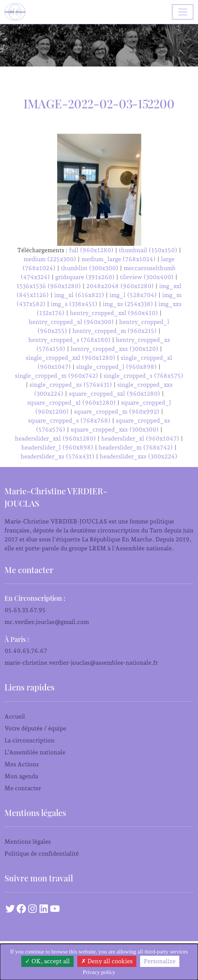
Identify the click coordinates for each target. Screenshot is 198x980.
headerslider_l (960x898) (57, 447)
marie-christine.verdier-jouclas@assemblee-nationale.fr (81, 663)
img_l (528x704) (133, 295)
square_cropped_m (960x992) (117, 412)
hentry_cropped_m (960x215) (115, 331)
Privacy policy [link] (99, 972)
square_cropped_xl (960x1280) (72, 403)
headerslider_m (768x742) (136, 447)
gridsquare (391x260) (85, 277)
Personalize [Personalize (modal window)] (160, 961)
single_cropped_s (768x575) (143, 376)
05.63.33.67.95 (25, 610)
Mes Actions (22, 764)
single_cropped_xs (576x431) (71, 385)
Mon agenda (21, 776)
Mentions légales (28, 842)
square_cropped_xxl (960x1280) (115, 394)
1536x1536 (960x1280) (49, 286)
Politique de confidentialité (42, 854)
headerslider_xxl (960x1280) (55, 438)
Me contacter (23, 788)
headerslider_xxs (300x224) (139, 456)
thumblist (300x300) (90, 268)
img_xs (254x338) (128, 304)
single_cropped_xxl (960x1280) (71, 358)
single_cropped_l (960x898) (117, 367)
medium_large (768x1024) (119, 259)
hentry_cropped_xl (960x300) (71, 322)
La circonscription (30, 740)
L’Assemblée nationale (35, 752)
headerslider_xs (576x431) (58, 456)
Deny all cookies (107, 961)
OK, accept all (47, 961)
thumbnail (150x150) (148, 250)
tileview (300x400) (147, 277)
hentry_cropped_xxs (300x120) (115, 349)
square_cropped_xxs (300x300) (115, 429)
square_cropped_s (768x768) (69, 421)
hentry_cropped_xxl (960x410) (114, 313)
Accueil (15, 716)
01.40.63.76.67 (26, 651)
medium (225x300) (50, 259)
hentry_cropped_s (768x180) (69, 340)
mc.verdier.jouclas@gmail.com (47, 622)
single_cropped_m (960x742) (57, 376)
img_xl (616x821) (79, 295)
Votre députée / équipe (35, 728)
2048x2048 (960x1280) (120, 286)
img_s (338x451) (74, 304)
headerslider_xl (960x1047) (140, 438)
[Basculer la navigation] (183, 12)
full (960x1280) (91, 250)
